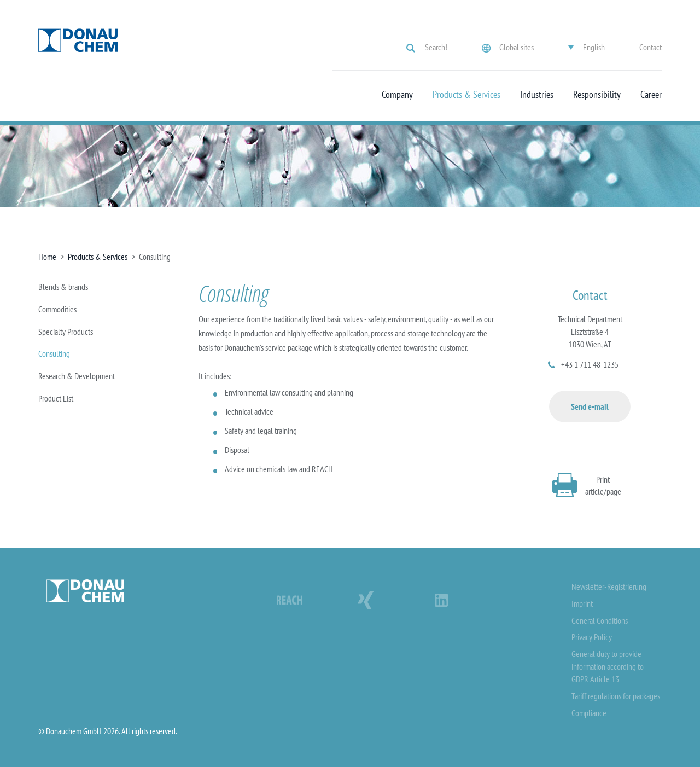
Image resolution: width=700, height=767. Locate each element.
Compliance (589, 713)
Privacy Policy (592, 637)
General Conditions (600, 620)
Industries (537, 95)
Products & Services (466, 95)
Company (397, 95)
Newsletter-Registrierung (609, 586)
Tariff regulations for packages (616, 696)
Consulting (54, 353)
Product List (56, 398)
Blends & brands (63, 287)
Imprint (582, 603)
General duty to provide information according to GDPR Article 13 (608, 666)
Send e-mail (590, 406)
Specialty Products (66, 332)
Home (47, 257)
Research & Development (77, 376)
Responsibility (597, 95)
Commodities (57, 309)
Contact (651, 47)
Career (651, 95)
